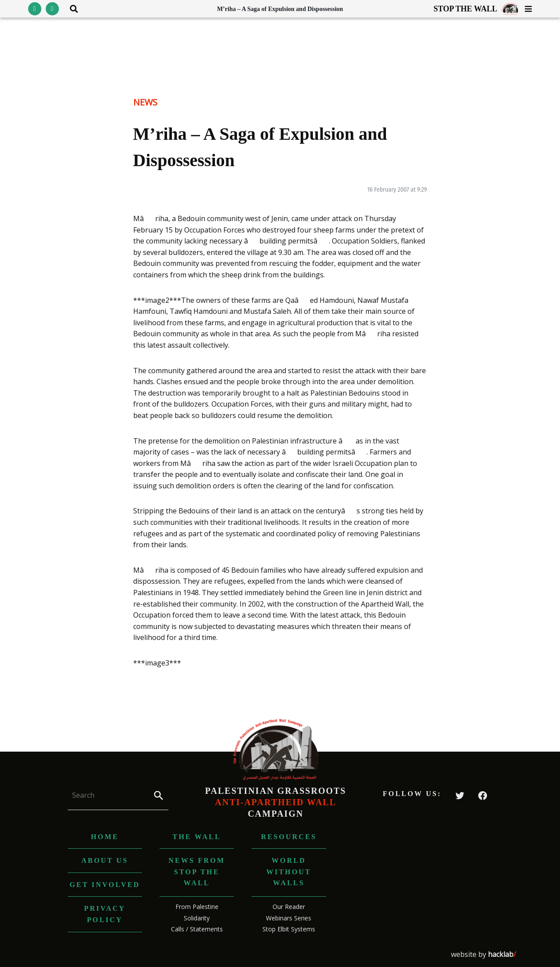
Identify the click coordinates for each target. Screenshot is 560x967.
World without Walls (289, 872)
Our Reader (289, 907)
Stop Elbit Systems (289, 929)
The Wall (197, 837)
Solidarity (197, 918)
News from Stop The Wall (197, 872)
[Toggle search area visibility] (71, 9)
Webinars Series (289, 918)
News (145, 102)
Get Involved (105, 885)
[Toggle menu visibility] (525, 9)
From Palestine (197, 907)
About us (105, 860)
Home (105, 837)
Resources (289, 837)
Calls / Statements (197, 929)
